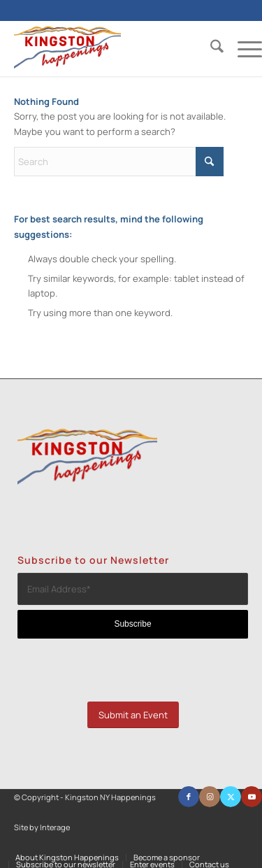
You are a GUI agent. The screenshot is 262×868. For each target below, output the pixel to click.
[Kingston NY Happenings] (113, 48)
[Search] (210, 48)
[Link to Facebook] (189, 797)
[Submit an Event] (133, 715)
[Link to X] (231, 797)
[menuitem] (210, 48)
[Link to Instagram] (210, 797)
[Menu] (243, 48)
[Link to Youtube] (252, 797)
